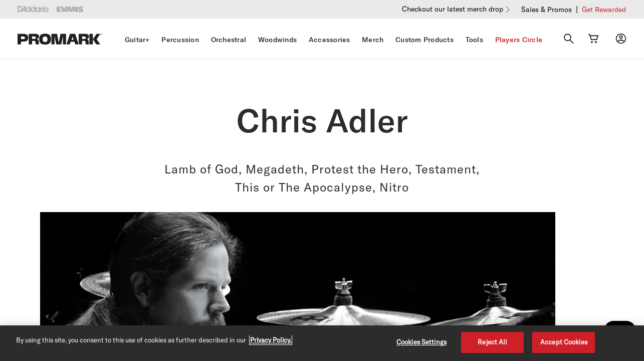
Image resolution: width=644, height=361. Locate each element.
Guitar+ (137, 40)
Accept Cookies (564, 342)
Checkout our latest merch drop (453, 9)
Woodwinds (277, 40)
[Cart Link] (593, 39)
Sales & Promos (547, 9)
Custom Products (424, 40)
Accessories (330, 40)
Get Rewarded (604, 9)
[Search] (569, 39)
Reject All (492, 342)
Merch (373, 40)
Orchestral (229, 40)
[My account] (621, 39)
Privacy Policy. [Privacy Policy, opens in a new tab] (271, 340)
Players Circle (519, 40)
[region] (322, 343)
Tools (474, 40)
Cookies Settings (421, 342)
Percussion (180, 40)
